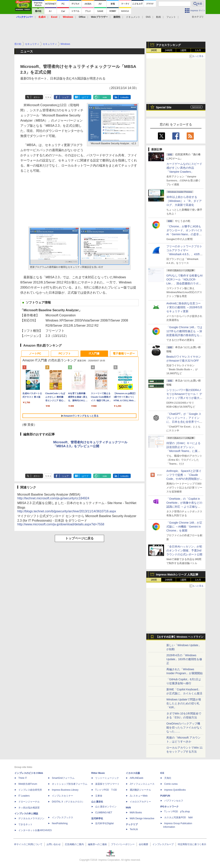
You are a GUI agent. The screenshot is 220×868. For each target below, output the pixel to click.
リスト (48, 97)
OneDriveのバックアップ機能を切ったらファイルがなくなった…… (184, 727)
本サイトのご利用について (28, 844)
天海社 (168, 778)
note (105, 97)
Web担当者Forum (28, 784)
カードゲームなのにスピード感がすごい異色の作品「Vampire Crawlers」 (184, 168)
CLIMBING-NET (104, 813)
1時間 (154, 50)
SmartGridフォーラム (63, 778)
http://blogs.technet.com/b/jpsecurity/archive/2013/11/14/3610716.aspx (67, 511)
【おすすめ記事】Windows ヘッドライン (180, 637)
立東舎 (99, 796)
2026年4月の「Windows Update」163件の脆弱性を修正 (184, 659)
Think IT (23, 778)
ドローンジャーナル (29, 802)
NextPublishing (60, 823)
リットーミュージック (107, 778)
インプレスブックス (62, 817)
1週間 (183, 50)
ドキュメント (133, 17)
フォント (171, 17)
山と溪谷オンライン (106, 807)
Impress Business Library (65, 790)
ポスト (37, 97)
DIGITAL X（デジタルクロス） (68, 802)
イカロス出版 (133, 773)
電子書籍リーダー (124, 353)
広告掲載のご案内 (74, 844)
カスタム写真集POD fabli (178, 817)
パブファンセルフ (174, 801)
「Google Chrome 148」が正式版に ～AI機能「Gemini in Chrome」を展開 (184, 527)
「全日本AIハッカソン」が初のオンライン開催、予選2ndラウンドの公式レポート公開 (184, 550)
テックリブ (132, 824)
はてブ (85, 97)
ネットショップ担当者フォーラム (70, 784)
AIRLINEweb (137, 778)
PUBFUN (165, 796)
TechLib (134, 829)
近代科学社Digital (104, 823)
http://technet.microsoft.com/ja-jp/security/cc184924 (53, 498)
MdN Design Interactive (142, 818)
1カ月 (198, 50)
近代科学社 (97, 818)
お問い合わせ (54, 844)
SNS (148, 17)
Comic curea (171, 784)
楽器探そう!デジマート (107, 784)
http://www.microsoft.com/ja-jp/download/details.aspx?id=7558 (61, 524)
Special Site (164, 107)
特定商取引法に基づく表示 (192, 844)
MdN (128, 808)
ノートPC (35, 353)
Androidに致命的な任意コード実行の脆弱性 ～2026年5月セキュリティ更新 (184, 307)
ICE (162, 773)
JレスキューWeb (139, 796)
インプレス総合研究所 (30, 790)
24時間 (168, 50)
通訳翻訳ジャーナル (140, 790)
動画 (158, 17)
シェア (65, 97)
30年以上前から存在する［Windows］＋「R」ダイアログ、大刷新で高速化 (184, 201)
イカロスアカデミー (140, 802)
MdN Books (136, 813)
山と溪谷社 (97, 802)
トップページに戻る (79, 538)
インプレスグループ (163, 844)
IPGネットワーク (169, 807)
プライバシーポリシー (123, 844)
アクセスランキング (168, 45)
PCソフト (65, 353)
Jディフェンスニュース (142, 784)
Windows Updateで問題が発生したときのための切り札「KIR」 (184, 703)
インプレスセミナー (62, 796)
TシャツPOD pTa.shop (177, 812)
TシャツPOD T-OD (106, 790)
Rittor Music (98, 773)
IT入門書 (94, 353)
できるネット (25, 824)
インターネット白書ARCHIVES (35, 830)
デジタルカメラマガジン (31, 818)
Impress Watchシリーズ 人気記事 (177, 575)
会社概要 (144, 844)
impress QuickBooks (175, 790)
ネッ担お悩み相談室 (29, 808)
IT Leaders (24, 796)
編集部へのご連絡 (97, 844)
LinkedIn (125, 97)
